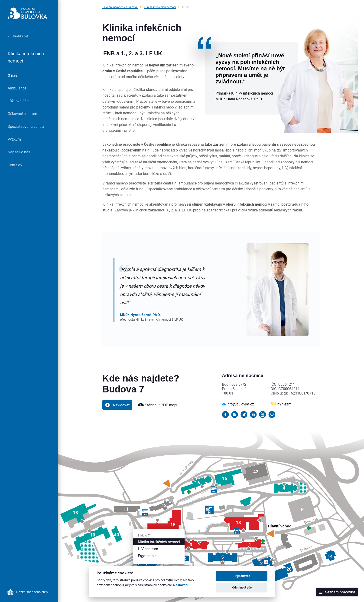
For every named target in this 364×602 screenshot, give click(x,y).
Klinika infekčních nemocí (160, 7)
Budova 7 (144, 535)
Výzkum (14, 139)
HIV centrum (148, 549)
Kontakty (15, 165)
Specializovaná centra (26, 126)
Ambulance (17, 88)
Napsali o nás (19, 152)
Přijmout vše (242, 576)
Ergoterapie (147, 556)
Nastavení (181, 585)
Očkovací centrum (22, 113)
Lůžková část (19, 101)
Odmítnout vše (242, 587)
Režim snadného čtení (32, 592)
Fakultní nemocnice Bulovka (120, 7)
